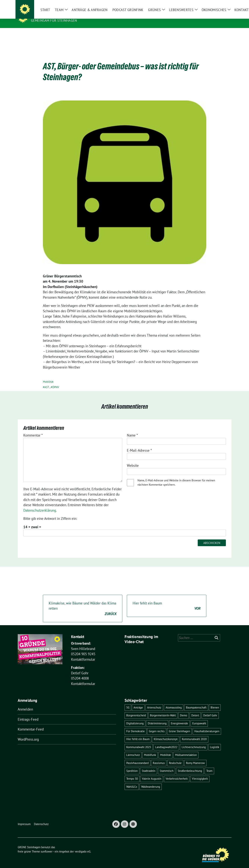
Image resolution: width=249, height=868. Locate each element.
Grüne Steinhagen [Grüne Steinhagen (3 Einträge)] (179, 725)
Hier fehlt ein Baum (167, 600)
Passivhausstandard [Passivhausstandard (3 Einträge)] (137, 757)
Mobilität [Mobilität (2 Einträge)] (166, 749)
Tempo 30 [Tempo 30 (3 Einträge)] (132, 773)
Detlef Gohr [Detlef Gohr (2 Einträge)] (210, 710)
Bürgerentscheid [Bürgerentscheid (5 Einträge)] (136, 710)
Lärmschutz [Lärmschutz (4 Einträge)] (133, 749)
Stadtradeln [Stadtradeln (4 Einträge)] (149, 765)
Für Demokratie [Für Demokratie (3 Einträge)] (136, 725)
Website (133, 460)
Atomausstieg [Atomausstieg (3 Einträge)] (174, 702)
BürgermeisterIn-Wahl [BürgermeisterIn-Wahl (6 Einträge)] (163, 710)
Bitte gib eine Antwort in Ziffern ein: (50, 513)
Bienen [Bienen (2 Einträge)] (215, 702)
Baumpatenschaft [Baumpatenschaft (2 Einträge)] (196, 702)
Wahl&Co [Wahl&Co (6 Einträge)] (132, 781)
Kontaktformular (83, 654)
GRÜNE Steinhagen (49, 15)
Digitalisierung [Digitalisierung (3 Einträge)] (135, 718)
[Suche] (220, 4)
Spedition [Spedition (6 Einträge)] (132, 765)
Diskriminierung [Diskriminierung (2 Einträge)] (157, 718)
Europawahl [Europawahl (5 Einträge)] (199, 718)
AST (47, 381)
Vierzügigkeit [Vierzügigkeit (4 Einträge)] (200, 773)
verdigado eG (83, 846)
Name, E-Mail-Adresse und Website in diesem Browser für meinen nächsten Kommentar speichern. (176, 477)
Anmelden (25, 703)
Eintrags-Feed (28, 714)
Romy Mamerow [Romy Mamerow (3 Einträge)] (195, 757)
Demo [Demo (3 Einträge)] (184, 710)
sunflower (47, 846)
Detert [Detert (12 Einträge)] (195, 710)
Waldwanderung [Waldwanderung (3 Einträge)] (151, 781)
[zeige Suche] (225, 4)
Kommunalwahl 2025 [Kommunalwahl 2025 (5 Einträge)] (139, 741)
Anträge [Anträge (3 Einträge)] (138, 702)
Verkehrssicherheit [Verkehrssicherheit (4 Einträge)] (177, 773)
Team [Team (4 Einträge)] (209, 765)
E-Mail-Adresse (139, 445)
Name (132, 429)
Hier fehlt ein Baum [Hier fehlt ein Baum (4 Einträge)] (138, 733)
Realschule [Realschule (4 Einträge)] (175, 757)
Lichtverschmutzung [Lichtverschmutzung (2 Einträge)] (194, 741)
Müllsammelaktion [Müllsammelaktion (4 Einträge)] (186, 749)
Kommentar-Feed (31, 723)
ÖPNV (56, 381)
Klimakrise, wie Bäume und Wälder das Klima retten (83, 603)
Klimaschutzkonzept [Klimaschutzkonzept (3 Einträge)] (166, 733)
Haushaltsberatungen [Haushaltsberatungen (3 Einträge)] (207, 725)
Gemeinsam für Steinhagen (54, 20)
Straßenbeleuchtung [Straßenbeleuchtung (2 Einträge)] (190, 765)
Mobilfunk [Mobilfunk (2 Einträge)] (150, 749)
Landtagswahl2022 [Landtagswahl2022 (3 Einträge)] (166, 741)
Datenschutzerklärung (40, 505)
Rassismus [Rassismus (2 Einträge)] (159, 757)
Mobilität (48, 376)
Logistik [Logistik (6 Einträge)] (215, 741)
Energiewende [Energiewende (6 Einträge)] (179, 718)
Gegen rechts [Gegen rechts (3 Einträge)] (157, 725)
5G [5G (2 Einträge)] (128, 702)
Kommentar (33, 429)
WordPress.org (28, 734)
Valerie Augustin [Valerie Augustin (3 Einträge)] (152, 773)
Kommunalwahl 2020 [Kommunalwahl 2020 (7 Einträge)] (194, 733)
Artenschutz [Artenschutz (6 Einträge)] (154, 702)
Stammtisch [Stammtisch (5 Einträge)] (167, 765)
